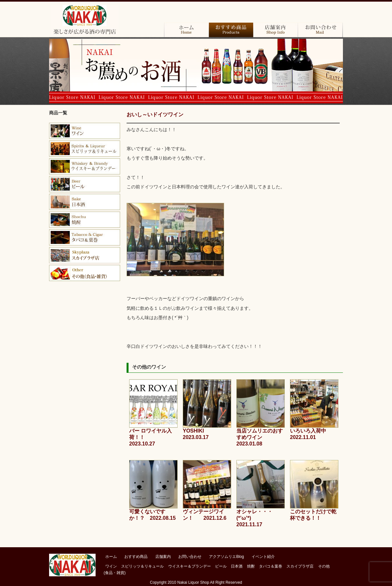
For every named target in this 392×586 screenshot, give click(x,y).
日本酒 (85, 202)
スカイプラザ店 (85, 255)
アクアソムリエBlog (226, 557)
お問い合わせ (320, 30)
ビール (85, 184)
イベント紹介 (263, 557)
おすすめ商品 (231, 30)
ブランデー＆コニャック (85, 149)
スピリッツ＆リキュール (142, 566)
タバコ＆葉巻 (85, 237)
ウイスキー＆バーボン (85, 166)
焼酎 (85, 220)
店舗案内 (275, 30)
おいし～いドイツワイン (155, 115)
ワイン (85, 131)
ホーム (186, 30)
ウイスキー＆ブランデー (190, 566)
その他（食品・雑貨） (85, 273)
